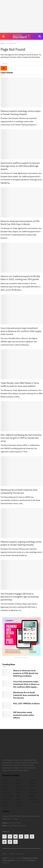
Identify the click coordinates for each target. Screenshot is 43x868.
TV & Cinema (34, 802)
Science (32, 783)
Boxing (5, 780)
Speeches (33, 793)
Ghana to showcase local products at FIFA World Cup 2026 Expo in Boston (26, 673)
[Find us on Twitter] (10, 837)
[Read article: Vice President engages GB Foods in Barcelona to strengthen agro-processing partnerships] (21, 575)
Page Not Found (11, 43)
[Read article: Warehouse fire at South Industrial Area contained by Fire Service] (21, 471)
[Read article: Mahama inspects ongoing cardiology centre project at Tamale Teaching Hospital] (21, 523)
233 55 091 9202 (14, 823)
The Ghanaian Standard (15, 858)
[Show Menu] (3, 36)
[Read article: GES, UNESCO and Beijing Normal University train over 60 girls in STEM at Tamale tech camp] (21, 416)
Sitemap (21, 854)
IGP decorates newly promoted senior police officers (24, 715)
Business (6, 783)
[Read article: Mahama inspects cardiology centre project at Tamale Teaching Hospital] (21, 92)
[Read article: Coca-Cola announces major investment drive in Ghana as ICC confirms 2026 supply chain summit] (21, 309)
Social (32, 790)
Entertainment (8, 796)
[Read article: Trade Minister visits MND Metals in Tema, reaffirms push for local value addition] (21, 364)
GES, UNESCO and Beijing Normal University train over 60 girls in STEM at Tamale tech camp (21, 438)
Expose (5, 802)
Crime (5, 786)
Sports (32, 796)
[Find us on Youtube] (15, 837)
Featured (6, 806)
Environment (7, 799)
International (21, 790)
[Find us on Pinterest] (32, 837)
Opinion (19, 802)
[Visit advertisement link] (21, 636)
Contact (12, 854)
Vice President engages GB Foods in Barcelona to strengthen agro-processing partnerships (19, 597)
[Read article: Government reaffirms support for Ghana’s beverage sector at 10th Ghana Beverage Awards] (21, 144)
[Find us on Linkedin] (21, 837)
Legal (18, 793)
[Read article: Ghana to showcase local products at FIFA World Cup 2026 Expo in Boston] (21, 202)
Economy (6, 790)
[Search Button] (40, 36)
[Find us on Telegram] (4, 842)
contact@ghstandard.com (17, 826)
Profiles (32, 780)
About (4, 854)
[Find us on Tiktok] (10, 842)
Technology (34, 799)
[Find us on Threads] (26, 837)
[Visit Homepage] (21, 36)
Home (2, 43)
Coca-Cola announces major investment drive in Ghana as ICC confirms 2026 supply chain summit (21, 331)
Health (18, 783)
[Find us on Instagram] (15, 842)
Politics (19, 806)
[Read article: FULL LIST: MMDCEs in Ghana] (7, 706)
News (18, 799)
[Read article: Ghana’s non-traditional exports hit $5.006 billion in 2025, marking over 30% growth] (21, 258)
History (19, 786)
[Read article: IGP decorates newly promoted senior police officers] (7, 714)
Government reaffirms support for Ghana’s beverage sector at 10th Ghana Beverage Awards (20, 166)
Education (6, 793)
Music (18, 796)
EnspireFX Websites (21, 860)
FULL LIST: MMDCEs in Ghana (26, 703)
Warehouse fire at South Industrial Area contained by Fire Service (26, 695)
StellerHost (6, 863)
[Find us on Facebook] (4, 837)
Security (33, 786)
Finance (19, 780)
